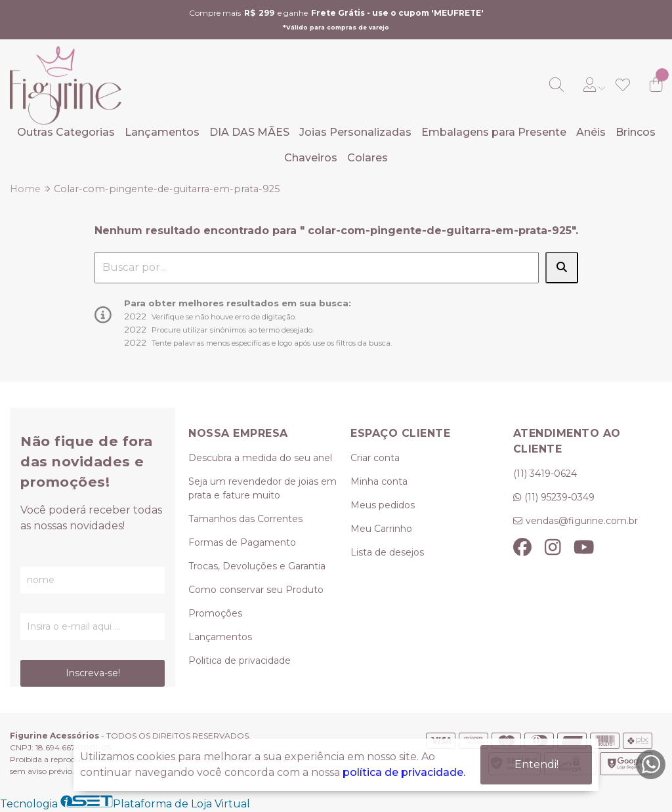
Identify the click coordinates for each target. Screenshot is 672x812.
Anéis (591, 132)
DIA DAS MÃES (249, 132)
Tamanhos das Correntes (245, 519)
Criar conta (375, 458)
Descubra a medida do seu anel (260, 458)
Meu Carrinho (381, 529)
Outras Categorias (66, 132)
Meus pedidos (383, 505)
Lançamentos (162, 132)
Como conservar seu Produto (256, 590)
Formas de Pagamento (242, 542)
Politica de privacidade (240, 660)
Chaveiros (311, 158)
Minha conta (379, 481)
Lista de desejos (387, 552)
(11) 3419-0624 (545, 474)
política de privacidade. (404, 772)
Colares (367, 158)
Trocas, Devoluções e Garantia (257, 566)
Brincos (636, 132)
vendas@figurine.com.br (582, 521)
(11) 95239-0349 (559, 497)
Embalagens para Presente (494, 132)
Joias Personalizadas (355, 132)
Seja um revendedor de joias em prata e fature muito (262, 488)
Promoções (215, 613)
